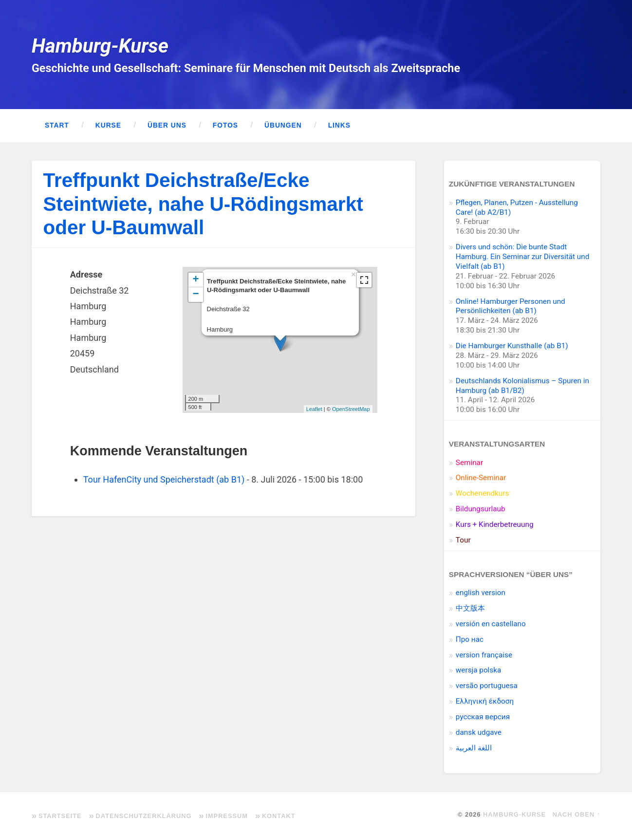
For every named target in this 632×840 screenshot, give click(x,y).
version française (484, 655)
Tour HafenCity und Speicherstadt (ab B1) (164, 479)
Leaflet (314, 409)
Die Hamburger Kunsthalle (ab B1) (512, 346)
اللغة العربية (474, 748)
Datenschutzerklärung (144, 816)
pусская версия (483, 717)
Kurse (108, 125)
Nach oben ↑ (576, 814)
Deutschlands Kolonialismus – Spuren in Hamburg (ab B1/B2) (522, 386)
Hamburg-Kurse (100, 46)
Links (339, 125)
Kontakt (279, 816)
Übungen (283, 125)
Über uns (167, 125)
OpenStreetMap (351, 409)
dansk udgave (479, 732)
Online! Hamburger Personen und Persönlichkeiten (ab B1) (511, 306)
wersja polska (478, 670)
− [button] (195, 295)
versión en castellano (491, 624)
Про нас (470, 639)
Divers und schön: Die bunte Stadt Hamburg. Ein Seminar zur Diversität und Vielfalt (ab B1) (522, 257)
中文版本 (470, 608)
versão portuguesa (487, 686)
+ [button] (195, 280)
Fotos (225, 125)
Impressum (227, 816)
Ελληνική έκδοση (485, 701)
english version (481, 593)
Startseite (60, 816)
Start (57, 125)
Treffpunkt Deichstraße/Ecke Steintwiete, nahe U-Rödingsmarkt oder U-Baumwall (203, 204)
